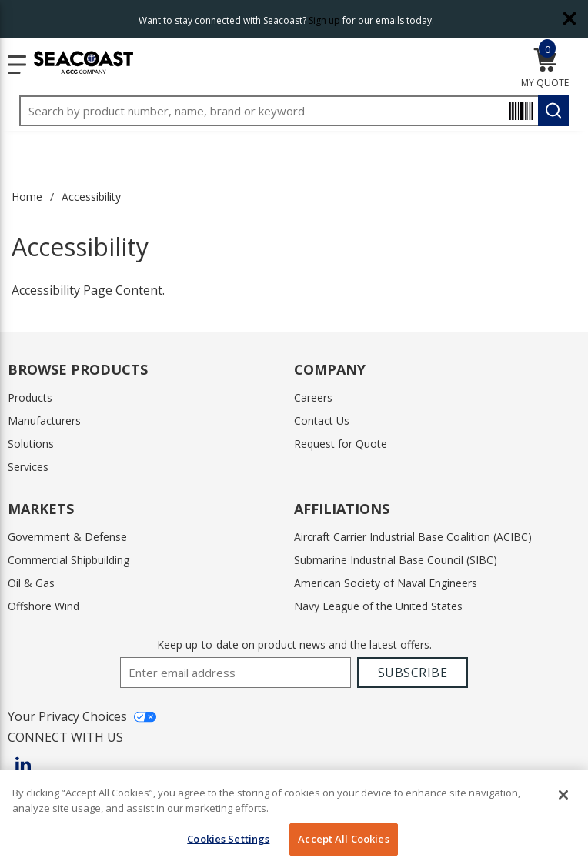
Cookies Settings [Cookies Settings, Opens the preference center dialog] (228, 839)
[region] (294, 819)
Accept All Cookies (343, 839)
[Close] (563, 795)
